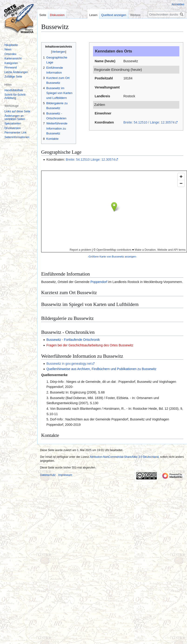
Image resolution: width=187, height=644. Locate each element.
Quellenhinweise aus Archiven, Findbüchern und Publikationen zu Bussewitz (101, 369)
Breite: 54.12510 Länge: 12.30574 (90, 159)
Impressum (65, 475)
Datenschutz (48, 475)
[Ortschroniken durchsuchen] (166, 15)
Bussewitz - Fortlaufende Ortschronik (73, 340)
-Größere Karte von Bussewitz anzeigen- (112, 256)
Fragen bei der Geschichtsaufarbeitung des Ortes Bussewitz (90, 345)
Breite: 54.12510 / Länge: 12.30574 (149, 122)
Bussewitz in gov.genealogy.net (69, 364)
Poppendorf (99, 282)
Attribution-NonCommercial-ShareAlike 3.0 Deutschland (124, 457)
